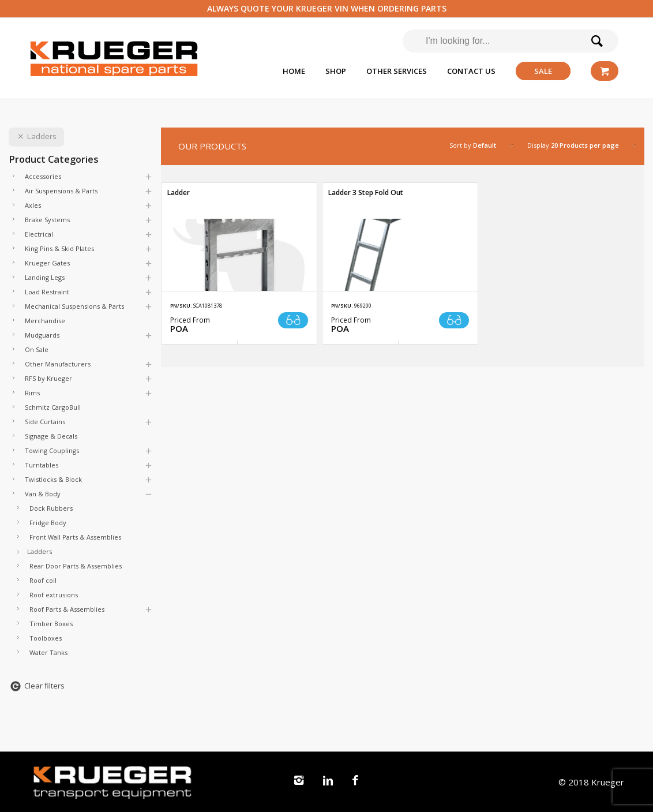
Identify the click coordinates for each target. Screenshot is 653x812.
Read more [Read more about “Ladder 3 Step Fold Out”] (454, 320)
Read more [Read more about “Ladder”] (293, 320)
